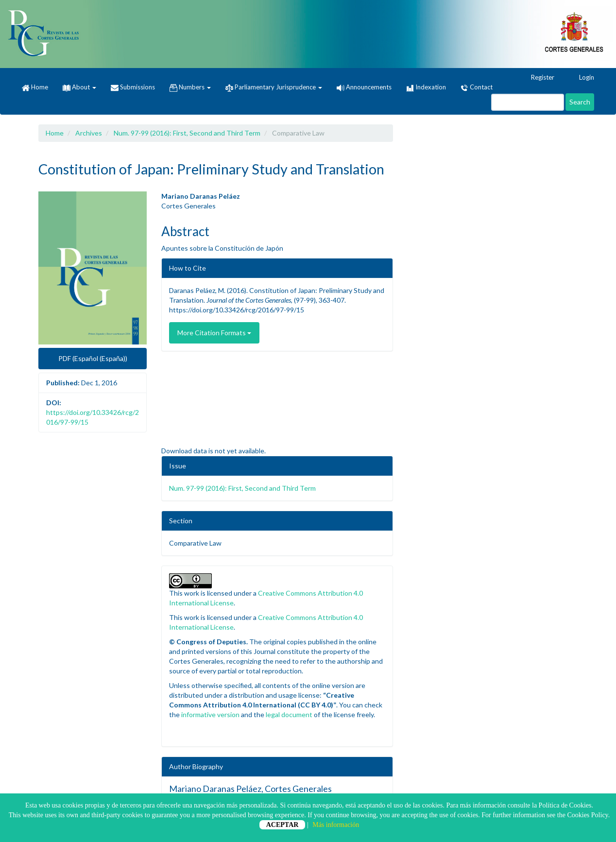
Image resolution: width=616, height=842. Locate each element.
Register (538, 78)
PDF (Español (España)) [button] (93, 358)
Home (35, 87)
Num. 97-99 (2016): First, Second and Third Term (187, 133)
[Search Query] (528, 102)
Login (582, 78)
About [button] (79, 87)
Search (580, 102)
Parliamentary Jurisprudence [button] (274, 87)
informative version (210, 714)
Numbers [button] (190, 87)
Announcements (364, 87)
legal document (289, 714)
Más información (336, 825)
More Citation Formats (214, 333)
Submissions (133, 87)
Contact (477, 87)
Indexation (426, 87)
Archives (89, 133)
